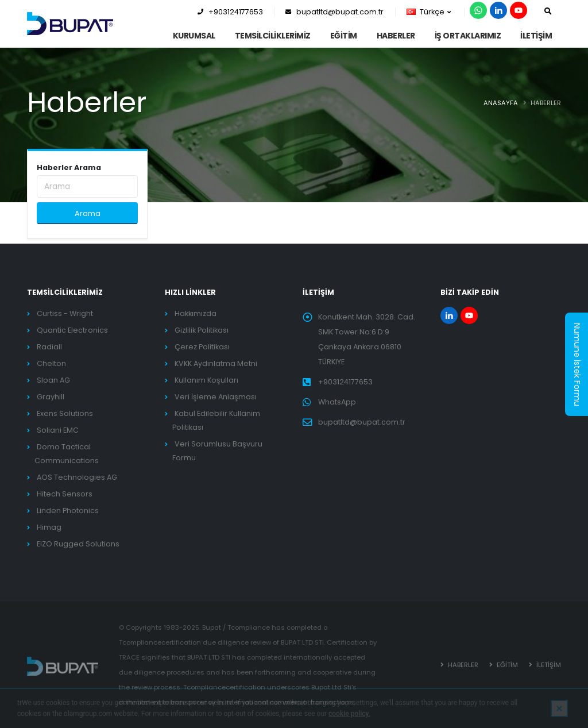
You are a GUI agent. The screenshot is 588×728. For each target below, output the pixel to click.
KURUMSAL (194, 36)
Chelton (51, 363)
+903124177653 (230, 12)
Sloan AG (53, 380)
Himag (49, 527)
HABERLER (396, 36)
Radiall (49, 347)
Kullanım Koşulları (206, 380)
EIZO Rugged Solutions (78, 544)
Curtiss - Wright (65, 313)
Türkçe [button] (429, 12)
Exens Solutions (65, 413)
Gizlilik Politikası (202, 330)
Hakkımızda (196, 313)
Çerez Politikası (202, 347)
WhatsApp (337, 402)
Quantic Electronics (72, 330)
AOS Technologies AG (77, 477)
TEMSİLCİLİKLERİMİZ (273, 36)
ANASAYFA (501, 103)
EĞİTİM (344, 36)
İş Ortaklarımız (468, 36)
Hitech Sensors (65, 494)
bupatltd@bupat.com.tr (334, 12)
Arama (88, 213)
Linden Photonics (68, 511)
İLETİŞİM (536, 36)
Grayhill (51, 397)
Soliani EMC (58, 430)
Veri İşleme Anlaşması (216, 397)
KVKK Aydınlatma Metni (216, 363)
